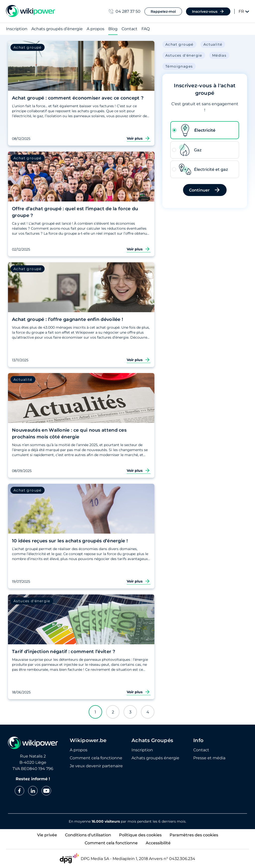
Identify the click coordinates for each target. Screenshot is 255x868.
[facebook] (19, 791)
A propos (96, 29)
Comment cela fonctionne (111, 843)
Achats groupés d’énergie (57, 29)
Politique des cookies (140, 835)
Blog (113, 29)
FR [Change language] (244, 11)
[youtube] (46, 791)
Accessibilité (158, 843)
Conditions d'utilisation (88, 835)
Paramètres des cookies (194, 835)
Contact (129, 29)
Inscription (17, 29)
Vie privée (47, 835)
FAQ (146, 29)
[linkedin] (33, 791)
